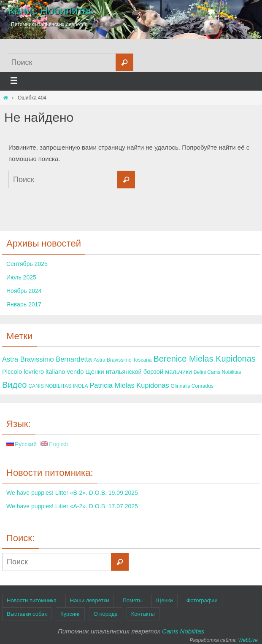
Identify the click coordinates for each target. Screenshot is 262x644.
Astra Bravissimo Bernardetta (47, 359)
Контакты (143, 614)
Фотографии (202, 600)
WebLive (248, 640)
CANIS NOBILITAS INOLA (58, 386)
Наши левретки (90, 600)
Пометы (132, 600)
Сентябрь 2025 (27, 264)
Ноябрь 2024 (24, 291)
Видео (14, 385)
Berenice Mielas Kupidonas (204, 359)
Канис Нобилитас (51, 11)
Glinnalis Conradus (192, 386)
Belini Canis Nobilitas (217, 372)
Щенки (165, 600)
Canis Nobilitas (183, 631)
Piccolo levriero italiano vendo (43, 372)
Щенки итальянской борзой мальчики (139, 372)
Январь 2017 (24, 304)
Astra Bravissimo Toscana (123, 360)
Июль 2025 (21, 277)
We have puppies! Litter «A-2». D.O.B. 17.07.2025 (72, 506)
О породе (106, 614)
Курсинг (70, 614)
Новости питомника (32, 600)
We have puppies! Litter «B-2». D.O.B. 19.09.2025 (72, 493)
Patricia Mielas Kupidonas (129, 385)
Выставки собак (27, 614)
